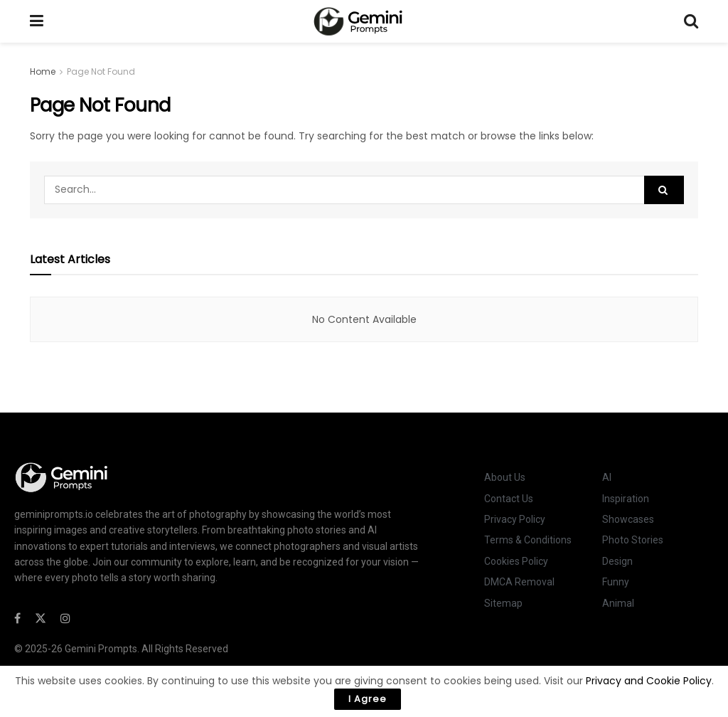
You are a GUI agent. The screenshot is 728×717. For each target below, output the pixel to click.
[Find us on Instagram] (65, 618)
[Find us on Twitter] (41, 618)
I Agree (368, 699)
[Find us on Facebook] (17, 618)
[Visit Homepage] (364, 21)
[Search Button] (691, 21)
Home (43, 71)
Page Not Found (101, 71)
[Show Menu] (37, 21)
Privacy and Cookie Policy (649, 681)
